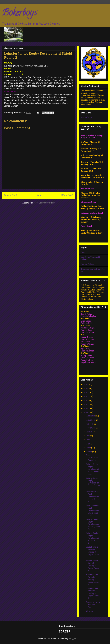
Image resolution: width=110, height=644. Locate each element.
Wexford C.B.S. (87, 117)
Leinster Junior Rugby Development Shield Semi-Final (92, 469)
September (91, 428)
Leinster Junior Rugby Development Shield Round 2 (93, 497)
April (89, 448)
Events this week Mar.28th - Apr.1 (93, 605)
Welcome (90, 611)
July (88, 436)
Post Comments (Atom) (45, 203)
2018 (86, 384)
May (89, 444)
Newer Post (10, 195)
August (90, 432)
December (91, 416)
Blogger (72, 639)
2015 (86, 396)
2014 (86, 400)
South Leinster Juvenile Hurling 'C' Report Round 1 (93, 593)
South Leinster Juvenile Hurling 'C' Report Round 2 (93, 579)
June (89, 440)
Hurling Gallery (87, 264)
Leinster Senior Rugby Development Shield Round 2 (93, 538)
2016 (86, 392)
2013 (86, 404)
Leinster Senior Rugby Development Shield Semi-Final (92, 510)
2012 (86, 408)
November (91, 420)
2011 (86, 412)
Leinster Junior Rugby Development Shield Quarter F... (93, 483)
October (90, 424)
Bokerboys (19, 14)
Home (39, 195)
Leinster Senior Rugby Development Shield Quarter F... (93, 524)
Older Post (67, 195)
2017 (86, 388)
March (89, 452)
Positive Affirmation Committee (92, 458)
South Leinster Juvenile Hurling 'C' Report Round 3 (93, 566)
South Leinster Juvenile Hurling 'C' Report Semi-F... (92, 552)
